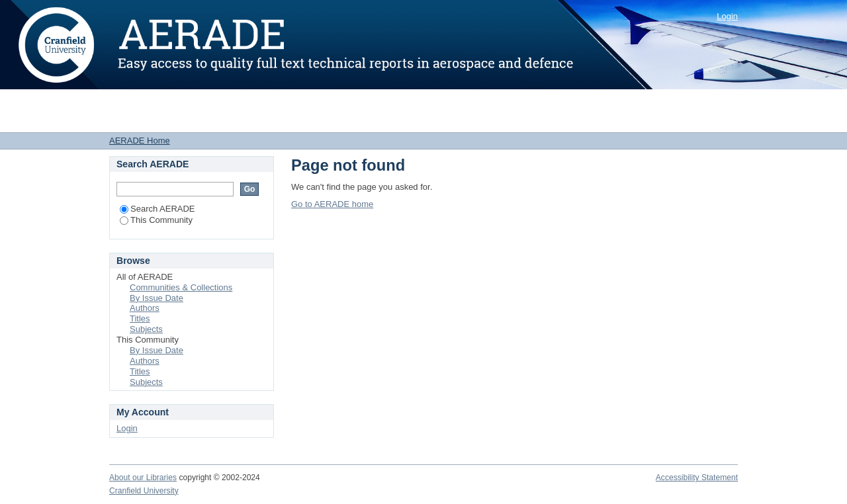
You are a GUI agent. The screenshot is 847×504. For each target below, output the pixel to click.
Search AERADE (157, 209)
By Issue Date (156, 298)
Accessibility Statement (697, 478)
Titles (140, 318)
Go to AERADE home (332, 204)
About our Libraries (143, 478)
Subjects (146, 329)
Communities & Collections (181, 287)
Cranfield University (144, 491)
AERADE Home (140, 141)
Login (727, 16)
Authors (145, 308)
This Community (156, 220)
